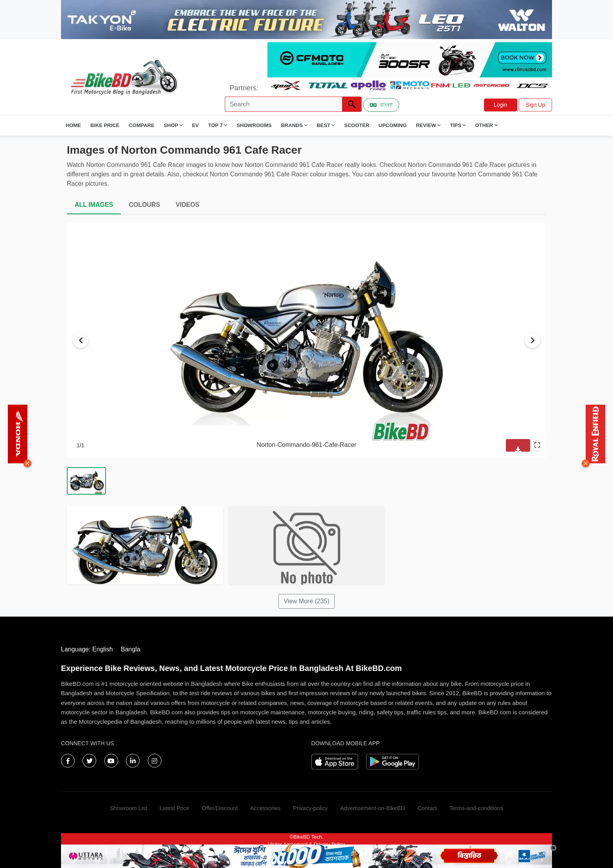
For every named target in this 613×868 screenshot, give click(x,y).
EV (195, 125)
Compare (141, 125)
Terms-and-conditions (476, 808)
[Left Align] (352, 104)
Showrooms (254, 125)
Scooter (357, 125)
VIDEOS (187, 205)
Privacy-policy (310, 808)
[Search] (283, 104)
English (102, 649)
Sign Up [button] (536, 105)
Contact (427, 808)
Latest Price (174, 808)
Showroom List (128, 808)
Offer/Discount (220, 808)
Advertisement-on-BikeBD (373, 808)
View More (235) (306, 601)
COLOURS (144, 205)
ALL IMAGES (94, 205)
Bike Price (105, 125)
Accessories (265, 808)
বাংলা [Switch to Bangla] (381, 105)
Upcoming (393, 125)
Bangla (131, 649)
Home (73, 125)
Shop (173, 125)
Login (500, 105)
